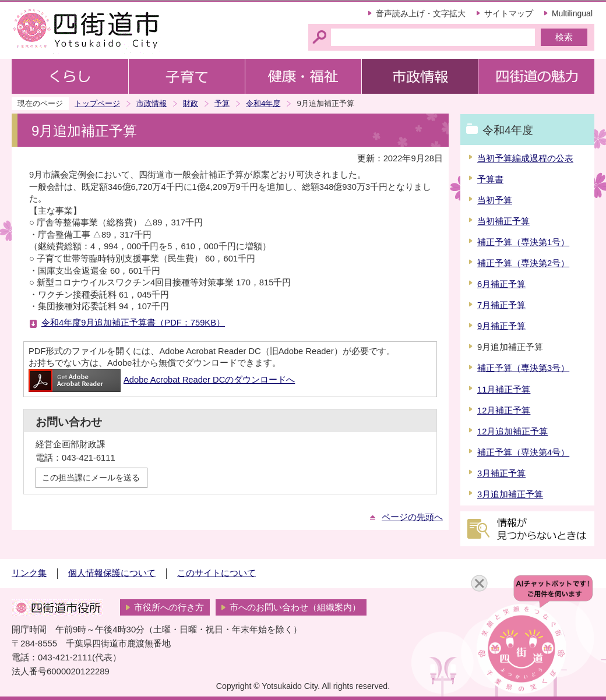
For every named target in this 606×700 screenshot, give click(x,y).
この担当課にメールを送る (91, 478)
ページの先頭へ (412, 517)
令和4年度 (263, 103)
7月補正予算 (501, 305)
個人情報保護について (112, 573)
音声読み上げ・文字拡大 (421, 13)
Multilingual (572, 13)
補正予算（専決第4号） (523, 452)
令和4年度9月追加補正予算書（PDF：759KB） (133, 323)
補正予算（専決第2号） (523, 263)
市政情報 (151, 103)
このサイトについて (216, 573)
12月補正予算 (504, 411)
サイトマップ (509, 13)
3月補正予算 (501, 473)
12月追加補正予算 (512, 432)
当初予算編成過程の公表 (525, 158)
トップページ (97, 103)
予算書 (490, 179)
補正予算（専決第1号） (523, 242)
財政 (191, 103)
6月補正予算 (501, 284)
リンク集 (29, 573)
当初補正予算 (503, 221)
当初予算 (495, 200)
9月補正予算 (501, 326)
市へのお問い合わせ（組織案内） (295, 607)
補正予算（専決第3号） (523, 368)
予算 (222, 103)
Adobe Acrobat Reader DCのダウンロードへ (162, 380)
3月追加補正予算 (510, 494)
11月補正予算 (504, 390)
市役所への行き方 (169, 607)
